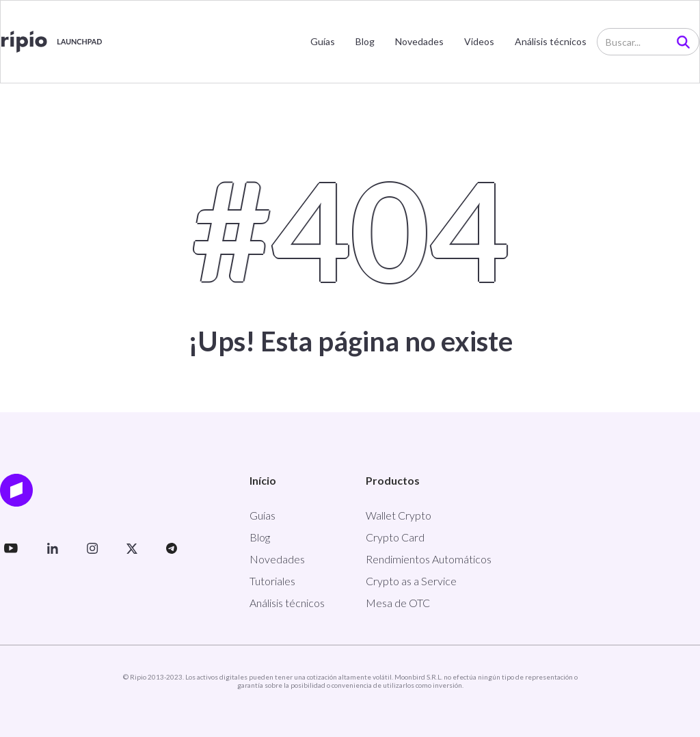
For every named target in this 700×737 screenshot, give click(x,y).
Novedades (419, 41)
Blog (365, 41)
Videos (479, 41)
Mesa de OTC (398, 603)
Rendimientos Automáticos (429, 559)
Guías (323, 41)
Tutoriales (272, 581)
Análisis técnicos (551, 41)
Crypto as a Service (411, 581)
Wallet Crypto (399, 515)
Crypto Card (395, 537)
